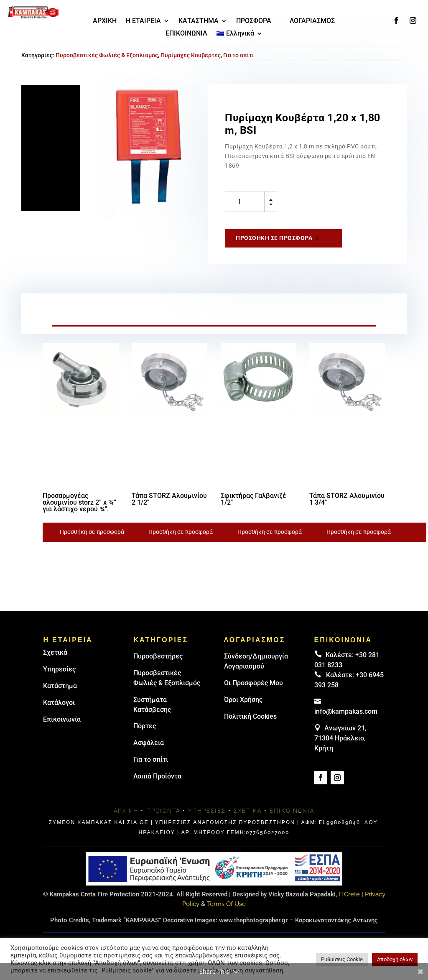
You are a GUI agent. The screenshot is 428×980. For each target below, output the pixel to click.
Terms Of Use (226, 904)
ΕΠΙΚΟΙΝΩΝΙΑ (186, 34)
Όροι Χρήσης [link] (243, 700)
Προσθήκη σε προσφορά (274, 238)
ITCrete (349, 894)
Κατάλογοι (59, 703)
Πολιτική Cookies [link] (250, 716)
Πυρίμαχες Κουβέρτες (191, 55)
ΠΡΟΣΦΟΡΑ (254, 21)
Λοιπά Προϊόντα (157, 776)
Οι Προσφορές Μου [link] (253, 683)
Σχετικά (55, 652)
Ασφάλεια (149, 743)
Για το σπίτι (239, 55)
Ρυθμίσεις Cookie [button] (342, 959)
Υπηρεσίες (59, 669)
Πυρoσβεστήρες (158, 656)
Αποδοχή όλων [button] (395, 959)
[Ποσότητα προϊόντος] (245, 202)
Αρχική (126, 811)
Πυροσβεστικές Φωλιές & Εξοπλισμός (107, 55)
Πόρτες (145, 726)
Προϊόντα (163, 811)
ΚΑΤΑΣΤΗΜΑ (199, 21)
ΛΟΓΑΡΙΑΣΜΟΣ (312, 21)
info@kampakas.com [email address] (346, 711)
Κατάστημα (60, 686)
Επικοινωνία (62, 719)
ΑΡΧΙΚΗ (105, 21)
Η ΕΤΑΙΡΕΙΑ (143, 21)
